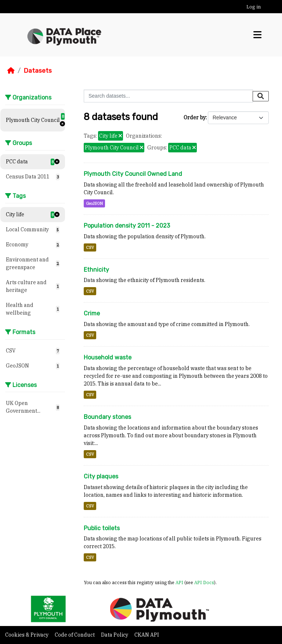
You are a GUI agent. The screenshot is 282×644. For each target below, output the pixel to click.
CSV (90, 247)
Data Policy (115, 635)
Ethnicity (96, 270)
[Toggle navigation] (257, 35)
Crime (92, 313)
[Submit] (261, 96)
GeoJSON (94, 203)
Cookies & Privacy (27, 635)
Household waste (108, 357)
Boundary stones (107, 417)
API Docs (204, 582)
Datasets (38, 70)
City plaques (101, 476)
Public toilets (102, 528)
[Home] (11, 70)
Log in (254, 7)
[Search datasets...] (168, 96)
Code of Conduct (75, 635)
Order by (195, 117)
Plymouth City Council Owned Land (133, 174)
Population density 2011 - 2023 (127, 226)
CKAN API (147, 635)
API (179, 582)
